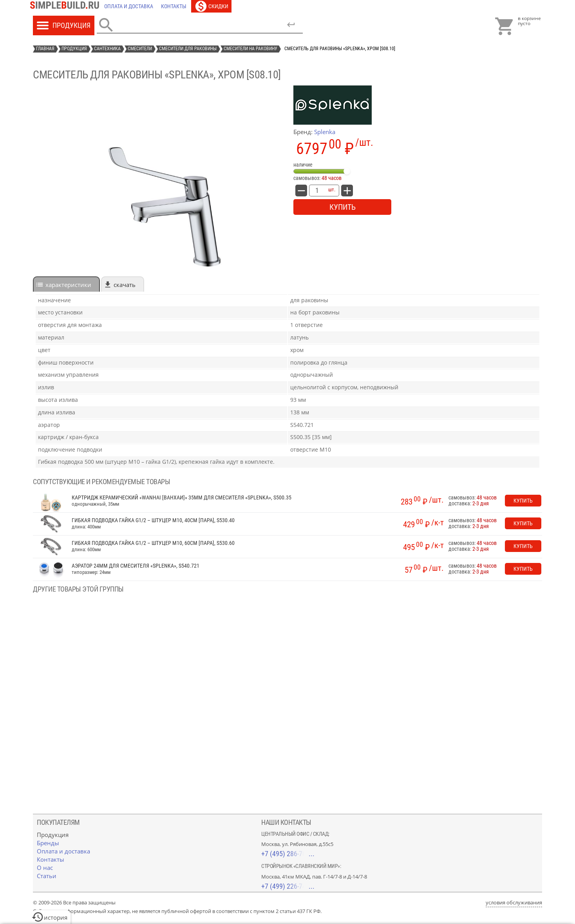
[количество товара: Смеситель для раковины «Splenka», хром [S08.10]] (317, 191)
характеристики (68, 285)
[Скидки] (211, 6)
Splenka (325, 132)
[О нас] (45, 868)
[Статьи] (47, 876)
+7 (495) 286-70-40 (288, 854)
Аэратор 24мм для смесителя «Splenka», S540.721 (136, 566)
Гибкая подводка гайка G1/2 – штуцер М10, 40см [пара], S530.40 (153, 520)
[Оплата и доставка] (129, 6)
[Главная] (67, 6)
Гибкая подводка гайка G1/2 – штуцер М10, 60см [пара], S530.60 (153, 543)
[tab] (66, 284)
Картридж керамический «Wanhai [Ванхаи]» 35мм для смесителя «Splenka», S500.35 (182, 498)
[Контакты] (174, 6)
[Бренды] (48, 843)
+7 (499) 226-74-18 (288, 886)
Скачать (125, 285)
